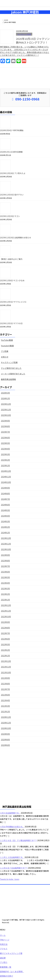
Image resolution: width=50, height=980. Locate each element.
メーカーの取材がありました (13, 374)
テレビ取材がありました (11, 368)
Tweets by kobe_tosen (10, 879)
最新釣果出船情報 (8, 379)
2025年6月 (5, 438)
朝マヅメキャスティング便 (11, 954)
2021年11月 (6, 667)
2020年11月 (6, 723)
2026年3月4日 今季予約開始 (12, 130)
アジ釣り (4, 963)
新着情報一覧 (6, 967)
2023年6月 (5, 572)
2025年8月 (5, 426)
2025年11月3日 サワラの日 (11, 323)
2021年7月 (5, 689)
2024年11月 (6, 477)
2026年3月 (5, 393)
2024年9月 (5, 488)
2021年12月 (6, 661)
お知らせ (5, 357)
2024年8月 (5, 494)
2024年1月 (5, 533)
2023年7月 (5, 566)
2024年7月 (5, 499)
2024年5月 (5, 510)
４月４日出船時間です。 (10, 813)
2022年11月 (6, 611)
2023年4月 (5, 583)
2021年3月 (5, 706)
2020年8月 (5, 740)
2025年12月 (6, 404)
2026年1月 (5, 398)
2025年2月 (5, 460)
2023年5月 (5, 577)
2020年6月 (5, 745)
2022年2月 (5, 650)
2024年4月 (5, 516)
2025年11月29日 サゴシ (10, 216)
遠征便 (3, 958)
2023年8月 (5, 561)
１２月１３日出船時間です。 (12, 858)
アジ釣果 (5, 351)
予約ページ (5, 940)
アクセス (4, 949)
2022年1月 (5, 656)
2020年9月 (5, 734)
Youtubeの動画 (7, 346)
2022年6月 (5, 639)
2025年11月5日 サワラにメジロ (13, 302)
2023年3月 (5, 589)
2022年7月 (5, 633)
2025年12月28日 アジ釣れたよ (13, 173)
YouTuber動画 (7, 340)
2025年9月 (5, 421)
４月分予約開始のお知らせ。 (12, 827)
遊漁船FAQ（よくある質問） (12, 972)
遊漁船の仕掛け (7, 976)
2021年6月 (5, 695)
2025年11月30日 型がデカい (12, 195)
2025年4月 (5, 449)
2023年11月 (6, 544)
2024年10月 (6, 482)
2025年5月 (5, 443)
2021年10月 (6, 672)
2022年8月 (5, 628)
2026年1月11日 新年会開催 (11, 152)
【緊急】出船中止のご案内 (11, 259)
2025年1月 (5, 465)
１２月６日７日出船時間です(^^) (14, 868)
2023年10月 (6, 549)
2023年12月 (6, 538)
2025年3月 (5, 454)
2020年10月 (6, 728)
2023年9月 (5, 555)
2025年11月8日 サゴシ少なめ (12, 280)
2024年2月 (5, 527)
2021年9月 (5, 678)
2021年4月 (5, 700)
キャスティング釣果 (24, 34)
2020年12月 (6, 717)
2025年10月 (6, 415)
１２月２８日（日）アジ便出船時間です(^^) (18, 841)
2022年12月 (6, 605)
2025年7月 (5, 432)
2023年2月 (5, 594)
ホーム (3, 935)
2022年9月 (5, 622)
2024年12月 (6, 471)
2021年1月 (5, 712)
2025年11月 (6, 410)
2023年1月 (5, 600)
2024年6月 (5, 505)
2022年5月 (5, 644)
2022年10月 (6, 617)
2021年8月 (5, 684)
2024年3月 (5, 521)
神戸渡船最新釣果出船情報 (17, 807)
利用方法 (4, 945)
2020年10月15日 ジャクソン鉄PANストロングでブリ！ (33, 41)
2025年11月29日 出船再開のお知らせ (16, 238)
